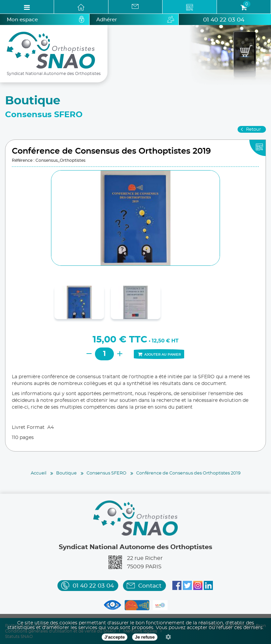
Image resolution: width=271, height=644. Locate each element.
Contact (150, 586)
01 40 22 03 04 (224, 20)
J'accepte (115, 637)
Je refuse (145, 637)
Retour (253, 130)
